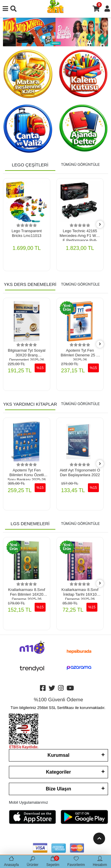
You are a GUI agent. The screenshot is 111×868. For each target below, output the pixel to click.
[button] (9, 32)
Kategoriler (58, 772)
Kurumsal (59, 755)
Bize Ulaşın (58, 789)
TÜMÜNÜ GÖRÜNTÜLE (80, 165)
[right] (100, 225)
